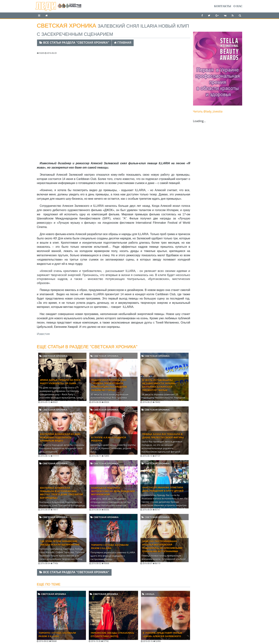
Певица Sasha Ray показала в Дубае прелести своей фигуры (163, 436)
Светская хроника (53, 356)
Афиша (148, 594)
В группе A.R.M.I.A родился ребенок (109, 439)
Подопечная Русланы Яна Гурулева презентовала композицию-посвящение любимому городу (109, 385)
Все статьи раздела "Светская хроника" (74, 43)
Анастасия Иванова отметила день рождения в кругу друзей (163, 489)
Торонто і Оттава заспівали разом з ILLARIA (110, 547)
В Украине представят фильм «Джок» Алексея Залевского (162, 635)
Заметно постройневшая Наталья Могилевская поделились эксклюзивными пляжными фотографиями (162, 546)
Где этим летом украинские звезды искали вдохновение (60, 543)
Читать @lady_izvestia (208, 111)
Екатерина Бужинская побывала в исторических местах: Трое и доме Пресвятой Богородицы (61, 493)
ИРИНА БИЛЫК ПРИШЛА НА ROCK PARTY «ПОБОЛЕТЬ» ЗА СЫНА (60, 382)
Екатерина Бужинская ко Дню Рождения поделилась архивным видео (60, 437)
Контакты (223, 6)
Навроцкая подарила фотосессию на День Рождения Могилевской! (113, 491)
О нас (238, 6)
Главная (123, 43)
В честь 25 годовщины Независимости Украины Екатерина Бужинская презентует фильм (159, 385)
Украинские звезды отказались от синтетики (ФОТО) (112, 635)
